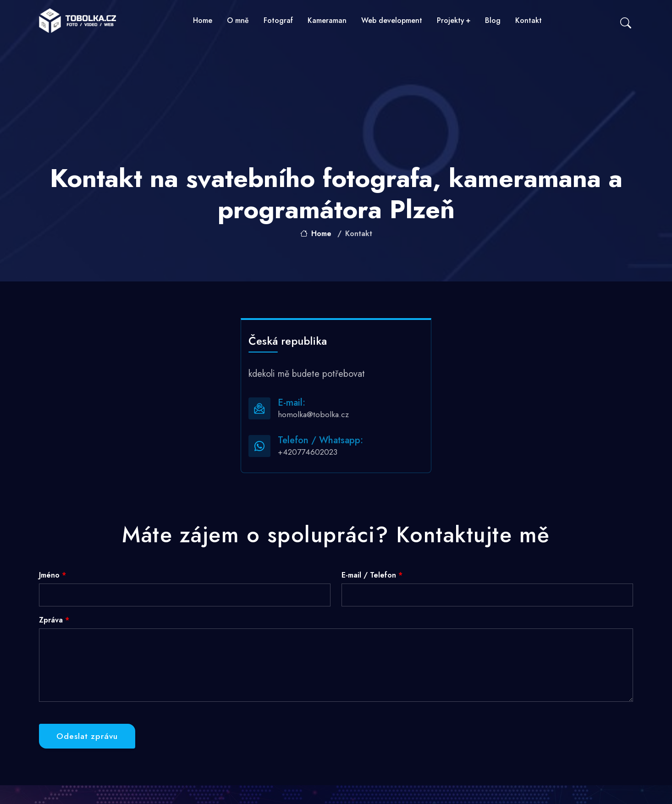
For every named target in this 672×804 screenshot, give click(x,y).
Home (203, 20)
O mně (238, 20)
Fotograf (278, 20)
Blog (493, 20)
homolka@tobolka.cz (313, 414)
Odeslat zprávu (87, 736)
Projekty (454, 20)
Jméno (52, 575)
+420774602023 (308, 452)
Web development (392, 20)
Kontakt (529, 20)
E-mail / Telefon (372, 575)
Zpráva (54, 620)
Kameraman (327, 20)
